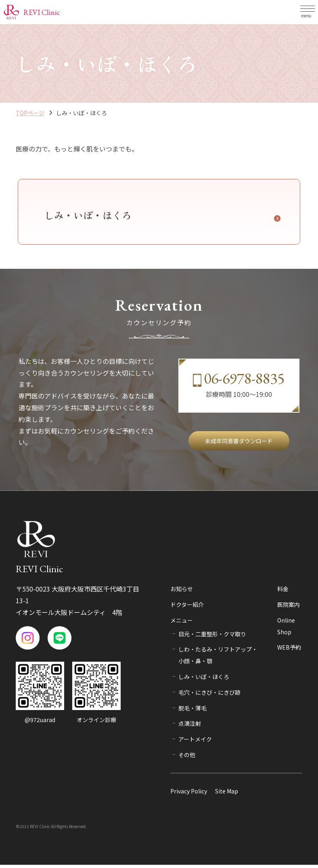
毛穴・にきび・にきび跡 (209, 695)
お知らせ (182, 592)
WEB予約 (289, 650)
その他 (187, 758)
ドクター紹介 (187, 607)
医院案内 (289, 607)
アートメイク (195, 742)
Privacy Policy (189, 794)
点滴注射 (190, 727)
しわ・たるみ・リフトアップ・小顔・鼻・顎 (218, 658)
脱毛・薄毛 (192, 711)
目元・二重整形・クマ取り (212, 637)
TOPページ (30, 113)
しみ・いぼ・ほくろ (204, 679)
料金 (283, 592)
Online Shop (286, 629)
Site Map (227, 794)
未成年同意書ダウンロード (239, 444)
